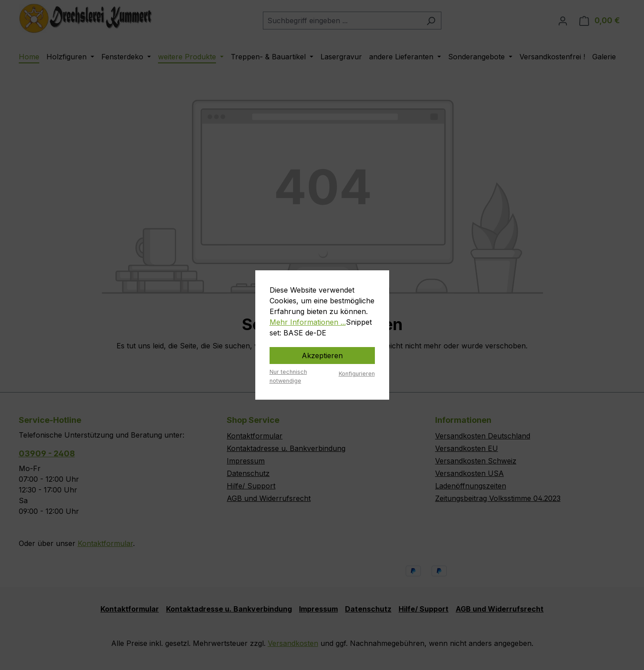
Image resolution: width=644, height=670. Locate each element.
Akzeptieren (322, 356)
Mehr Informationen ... (308, 322)
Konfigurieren (357, 374)
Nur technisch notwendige (288, 376)
